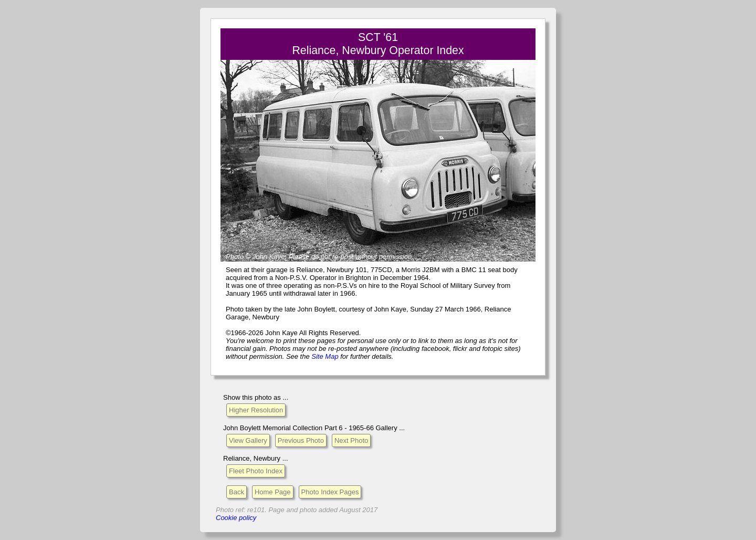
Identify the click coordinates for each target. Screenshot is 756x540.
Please (299, 257)
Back (237, 492)
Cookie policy (236, 518)
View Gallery (248, 440)
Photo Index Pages (330, 492)
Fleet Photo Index (256, 471)
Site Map (325, 356)
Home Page (273, 492)
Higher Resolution (256, 410)
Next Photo (351, 440)
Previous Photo (301, 440)
